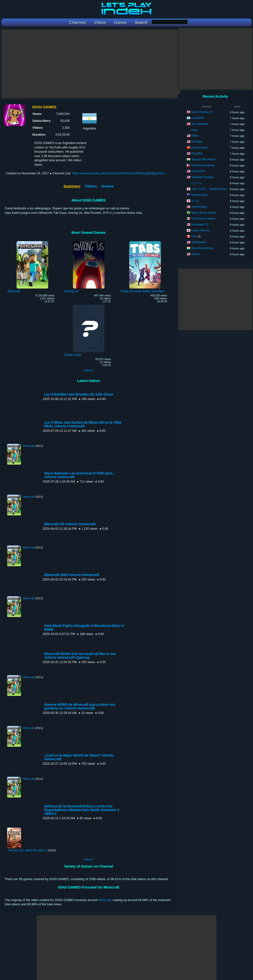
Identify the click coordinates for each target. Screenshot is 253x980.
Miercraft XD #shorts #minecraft (70, 524)
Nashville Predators (203, 177)
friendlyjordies (199, 195)
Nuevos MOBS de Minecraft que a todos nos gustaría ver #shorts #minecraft (80, 707)
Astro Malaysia (200, 124)
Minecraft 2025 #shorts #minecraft (72, 575)
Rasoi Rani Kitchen (202, 248)
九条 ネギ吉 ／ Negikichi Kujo (209, 189)
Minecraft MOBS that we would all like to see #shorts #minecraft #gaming (80, 656)
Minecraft (29, 446)
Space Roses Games (204, 213)
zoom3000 (197, 118)
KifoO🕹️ (196, 236)
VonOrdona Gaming (203, 165)
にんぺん (197, 183)
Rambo (195, 254)
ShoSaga (197, 142)
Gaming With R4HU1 (203, 159)
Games (107, 186)
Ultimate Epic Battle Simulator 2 (28, 850)
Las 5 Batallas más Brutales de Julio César (79, 394)
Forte (194, 130)
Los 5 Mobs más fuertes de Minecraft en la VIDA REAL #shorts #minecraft (83, 424)
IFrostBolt (197, 153)
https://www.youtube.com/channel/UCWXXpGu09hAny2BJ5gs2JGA (118, 173)
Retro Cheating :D (202, 112)
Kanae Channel (200, 230)
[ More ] (88, 370)
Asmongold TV (200, 224)
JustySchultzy (199, 207)
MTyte (195, 136)
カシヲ (195, 201)
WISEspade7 (199, 242)
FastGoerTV (198, 171)
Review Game (200, 147)
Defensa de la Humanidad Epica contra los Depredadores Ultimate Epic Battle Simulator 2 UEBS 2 (82, 810)
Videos (91, 186)
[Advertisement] (91, 64)
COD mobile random (203, 218)
